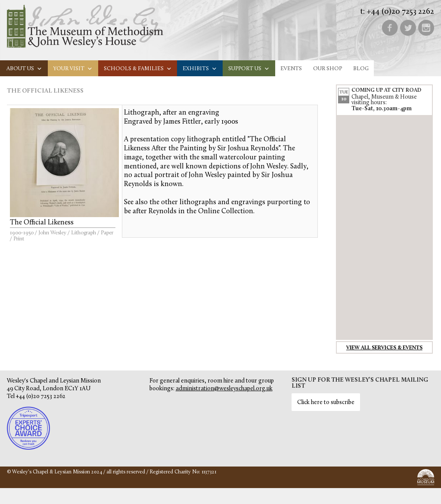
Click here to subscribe (326, 403)
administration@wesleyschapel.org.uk (224, 389)
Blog (361, 69)
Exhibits (200, 69)
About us (24, 69)
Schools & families (138, 69)
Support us (249, 69)
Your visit (73, 69)
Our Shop (328, 69)
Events (291, 69)
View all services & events (384, 348)
